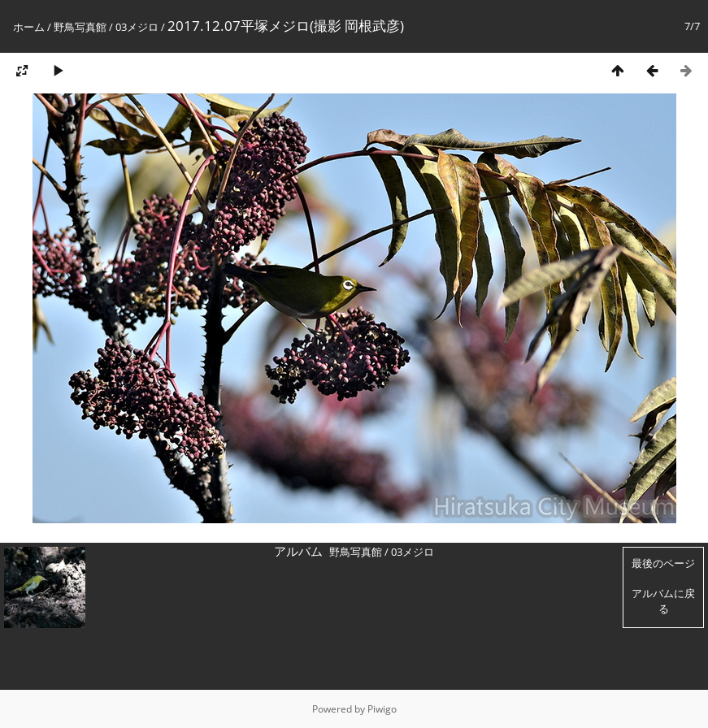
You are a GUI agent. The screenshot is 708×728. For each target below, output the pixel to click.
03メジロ (137, 27)
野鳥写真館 (80, 27)
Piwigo (382, 709)
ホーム (29, 27)
